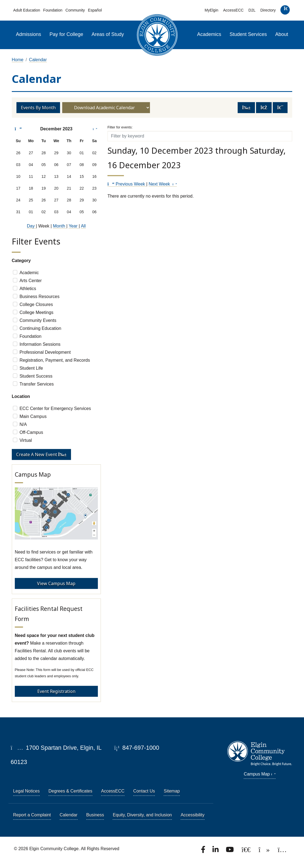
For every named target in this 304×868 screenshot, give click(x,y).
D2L (252, 10)
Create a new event (41, 454)
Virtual (26, 440)
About (282, 34)
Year (74, 226)
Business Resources (39, 297)
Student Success (36, 376)
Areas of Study (108, 34)
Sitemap (172, 791)
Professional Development (45, 352)
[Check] (15, 272)
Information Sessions (40, 344)
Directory (268, 10)
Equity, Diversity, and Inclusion (142, 815)
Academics (209, 34)
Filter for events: (120, 127)
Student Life (31, 368)
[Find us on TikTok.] (265, 851)
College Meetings (36, 312)
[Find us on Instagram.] (282, 851)
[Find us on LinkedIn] (216, 851)
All (83, 226)
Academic (29, 273)
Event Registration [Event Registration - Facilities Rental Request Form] (56, 691)
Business (95, 815)
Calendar (38, 60)
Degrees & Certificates (70, 791)
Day (31, 226)
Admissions (29, 34)
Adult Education (27, 10)
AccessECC (233, 10)
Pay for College (66, 34)
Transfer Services (37, 384)
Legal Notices (26, 791)
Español (95, 10)
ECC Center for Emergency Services (55, 408)
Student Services (248, 34)
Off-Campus (31, 432)
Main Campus (33, 416)
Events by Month (38, 108)
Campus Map (260, 774)
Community (75, 10)
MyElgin (211, 10)
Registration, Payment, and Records (55, 360)
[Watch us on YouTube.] (230, 851)
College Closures (36, 304)
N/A (23, 424)
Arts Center (31, 281)
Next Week (163, 184)
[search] (285, 11)
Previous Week (127, 184)
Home (18, 60)
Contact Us (144, 791)
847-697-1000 (137, 748)
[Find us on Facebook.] (204, 851)
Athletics (28, 289)
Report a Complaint (32, 815)
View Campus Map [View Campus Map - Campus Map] (56, 583)
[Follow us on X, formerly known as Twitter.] (247, 851)
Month (60, 226)
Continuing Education (40, 328)
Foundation (53, 10)
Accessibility (193, 815)
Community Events (38, 320)
